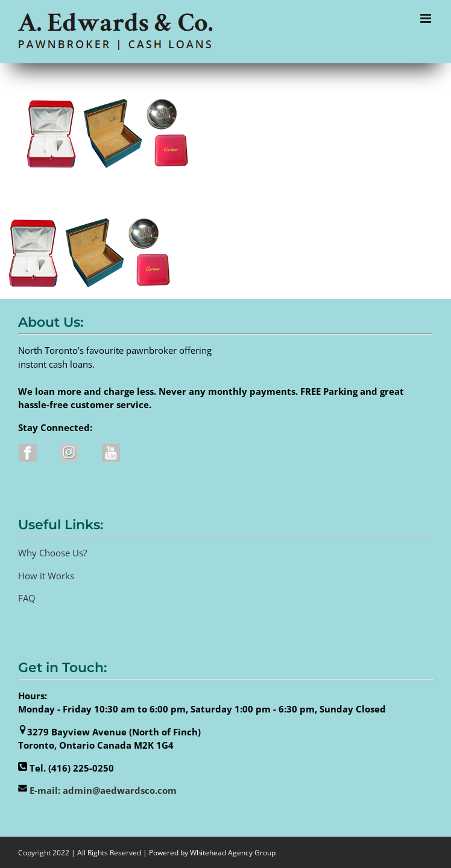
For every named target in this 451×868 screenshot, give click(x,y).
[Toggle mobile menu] (427, 18)
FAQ (27, 598)
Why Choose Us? (52, 553)
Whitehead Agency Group (233, 853)
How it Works (46, 576)
